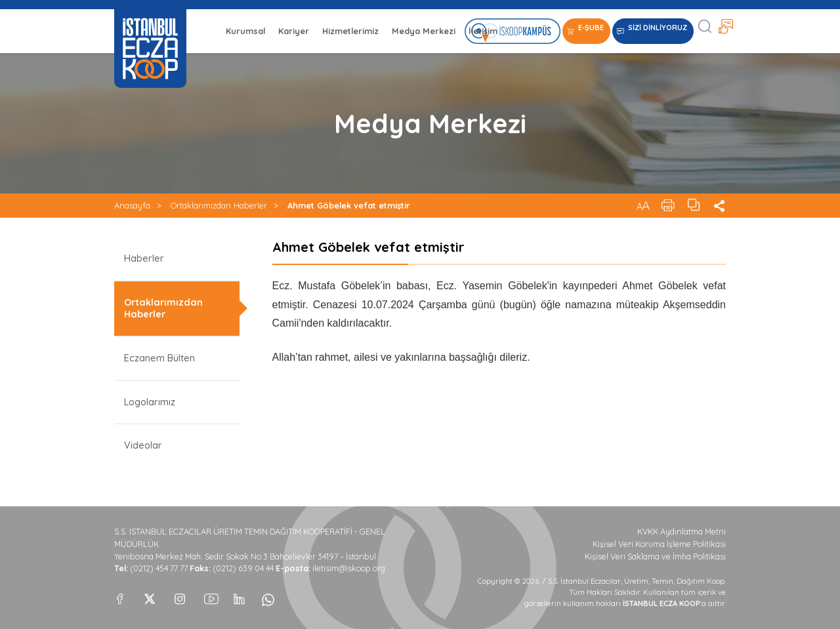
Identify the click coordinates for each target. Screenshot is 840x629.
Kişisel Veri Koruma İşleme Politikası (659, 544)
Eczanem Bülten (159, 358)
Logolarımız (150, 402)
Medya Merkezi (424, 31)
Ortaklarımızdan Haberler (219, 205)
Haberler (144, 258)
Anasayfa (132, 205)
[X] (150, 596)
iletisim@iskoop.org (349, 568)
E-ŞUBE (591, 28)
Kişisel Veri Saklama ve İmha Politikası (655, 557)
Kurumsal (245, 31)
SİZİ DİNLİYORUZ (658, 28)
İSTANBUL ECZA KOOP (150, 49)
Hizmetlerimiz (350, 31)
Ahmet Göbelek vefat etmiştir (349, 205)
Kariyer (294, 31)
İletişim (483, 31)
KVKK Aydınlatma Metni (682, 532)
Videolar (143, 445)
